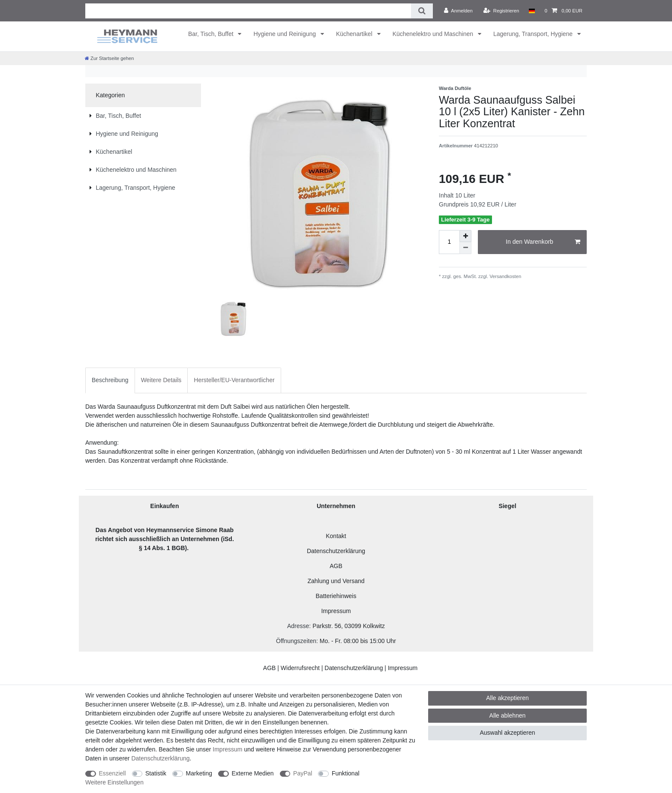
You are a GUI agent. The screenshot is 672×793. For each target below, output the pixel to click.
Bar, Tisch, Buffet (211, 34)
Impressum (336, 611)
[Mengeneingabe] (449, 242)
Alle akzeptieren (507, 698)
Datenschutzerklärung (336, 551)
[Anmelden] (458, 11)
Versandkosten (505, 276)
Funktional (346, 773)
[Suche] (422, 11)
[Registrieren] (501, 11)
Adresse (298, 626)
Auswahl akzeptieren (507, 733)
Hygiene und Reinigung (285, 34)
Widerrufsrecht (300, 668)
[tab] (110, 380)
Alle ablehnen (508, 715)
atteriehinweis (338, 596)
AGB (336, 566)
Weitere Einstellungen (114, 782)
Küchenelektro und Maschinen (434, 34)
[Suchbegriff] (248, 11)
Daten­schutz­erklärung (160, 758)
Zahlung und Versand (336, 581)
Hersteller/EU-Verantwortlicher (234, 380)
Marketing (199, 773)
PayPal (303, 773)
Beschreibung (110, 380)
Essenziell (112, 773)
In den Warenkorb (543, 242)
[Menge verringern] (465, 248)
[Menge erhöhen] (465, 236)
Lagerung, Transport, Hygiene (534, 34)
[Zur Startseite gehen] (109, 58)
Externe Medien (253, 773)
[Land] (532, 11)
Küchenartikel (355, 34)
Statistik (156, 773)
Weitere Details (161, 380)
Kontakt (336, 536)
